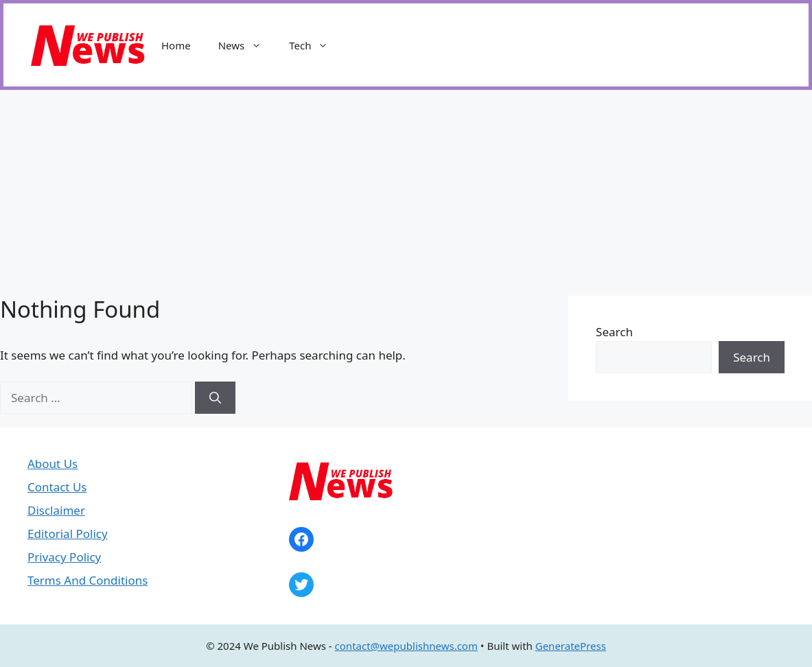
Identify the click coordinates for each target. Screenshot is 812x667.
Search (614, 332)
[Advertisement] (406, 193)
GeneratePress (571, 646)
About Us (53, 464)
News (247, 45)
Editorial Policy (68, 534)
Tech (315, 45)
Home (176, 45)
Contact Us (57, 487)
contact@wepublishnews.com (406, 646)
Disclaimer (56, 510)
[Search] (215, 398)
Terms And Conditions (88, 580)
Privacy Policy (64, 557)
